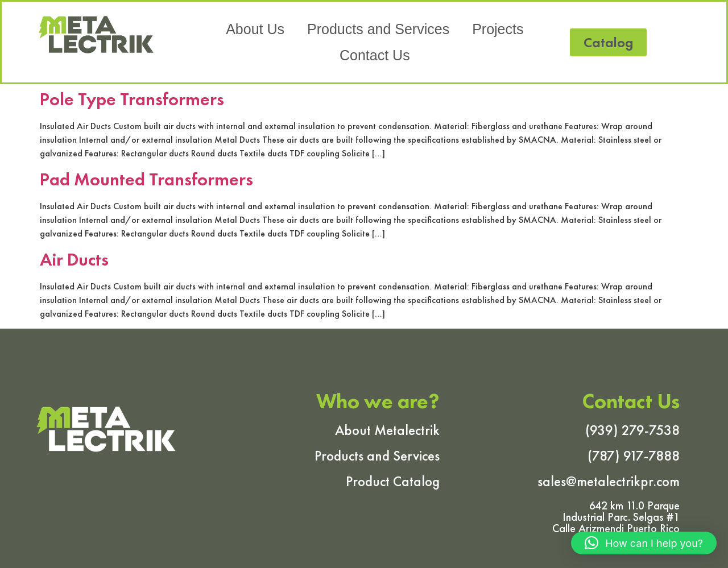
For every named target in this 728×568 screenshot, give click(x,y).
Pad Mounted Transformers (146, 179)
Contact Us (375, 55)
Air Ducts (74, 260)
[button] (608, 42)
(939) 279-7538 (632, 430)
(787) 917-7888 (634, 456)
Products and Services (378, 28)
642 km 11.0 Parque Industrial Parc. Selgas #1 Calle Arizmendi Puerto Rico (616, 517)
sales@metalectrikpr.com (609, 481)
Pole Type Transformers (132, 99)
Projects (498, 28)
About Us (255, 28)
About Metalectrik (387, 430)
